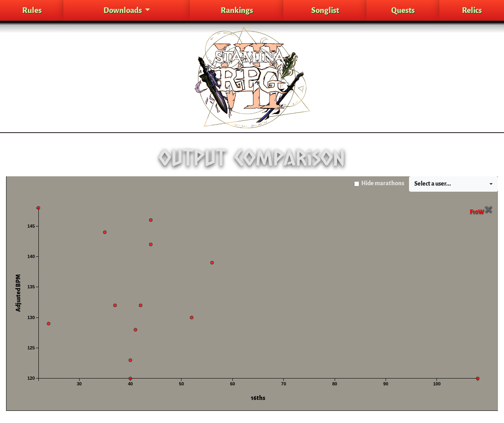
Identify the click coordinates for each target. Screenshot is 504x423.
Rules (32, 10)
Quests (403, 10)
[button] (453, 184)
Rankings (237, 10)
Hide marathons (383, 183)
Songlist (325, 10)
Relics (472, 10)
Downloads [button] (123, 10)
